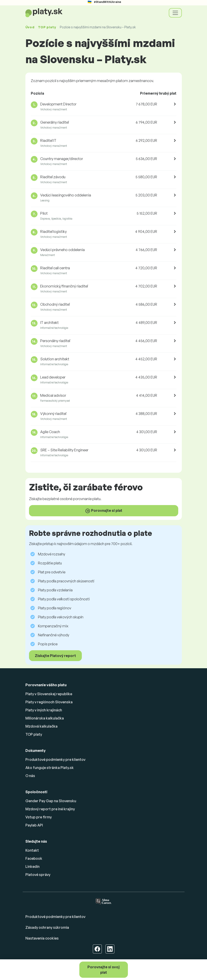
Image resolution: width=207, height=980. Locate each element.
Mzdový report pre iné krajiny (50, 809)
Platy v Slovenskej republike (49, 694)
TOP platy (47, 27)
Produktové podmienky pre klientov (55, 759)
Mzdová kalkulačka (41, 726)
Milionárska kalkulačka (45, 718)
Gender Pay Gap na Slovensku (51, 801)
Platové (38, 875)
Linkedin (32, 866)
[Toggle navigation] (175, 13)
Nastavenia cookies (42, 938)
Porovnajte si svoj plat (103, 970)
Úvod (30, 27)
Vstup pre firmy (39, 817)
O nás (30, 776)
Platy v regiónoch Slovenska (49, 702)
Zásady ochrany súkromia (47, 927)
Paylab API (34, 825)
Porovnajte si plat (104, 511)
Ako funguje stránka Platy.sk (50, 768)
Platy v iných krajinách (44, 710)
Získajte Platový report (55, 656)
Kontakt (32, 850)
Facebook (34, 858)
